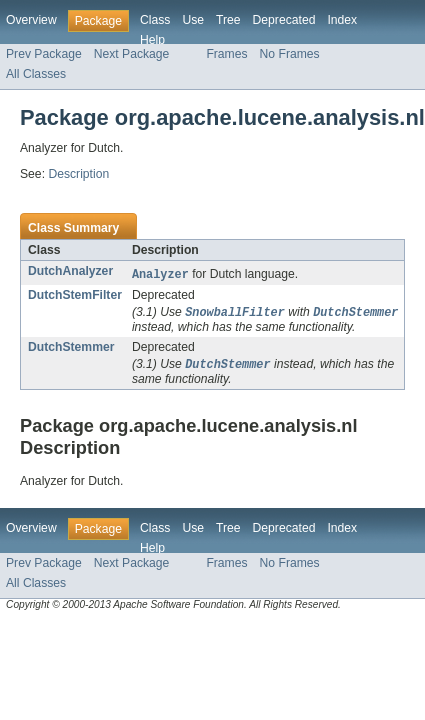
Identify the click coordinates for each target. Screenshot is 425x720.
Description (78, 174)
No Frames (290, 54)
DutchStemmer (71, 349)
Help (152, 40)
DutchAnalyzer (70, 271)
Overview (31, 20)
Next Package (132, 54)
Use (193, 20)
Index (342, 20)
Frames (226, 54)
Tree (228, 20)
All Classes (36, 74)
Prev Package (44, 54)
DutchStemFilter (75, 296)
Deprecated (284, 20)
